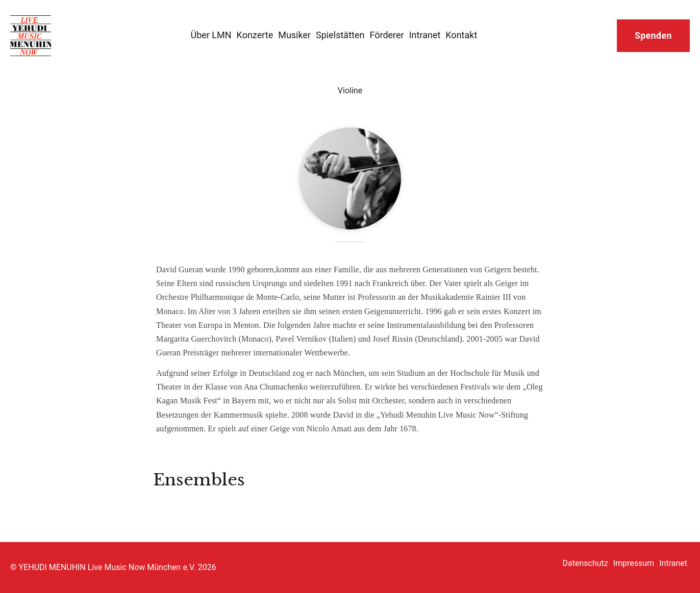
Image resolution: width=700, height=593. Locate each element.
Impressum (634, 563)
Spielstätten (340, 35)
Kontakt (461, 35)
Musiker (294, 35)
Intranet (425, 35)
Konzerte (255, 35)
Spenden (653, 36)
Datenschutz (585, 563)
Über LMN (211, 35)
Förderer (386, 35)
